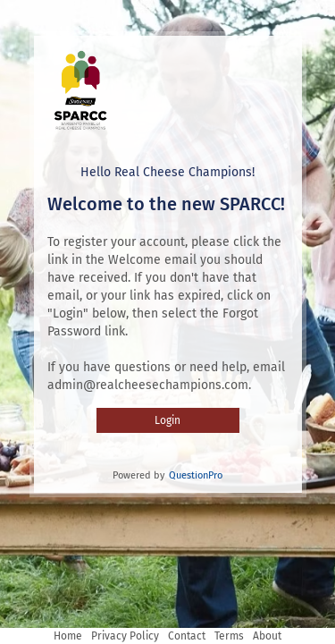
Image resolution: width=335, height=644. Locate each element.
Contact (187, 636)
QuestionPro (196, 475)
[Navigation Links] (167, 636)
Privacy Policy (125, 636)
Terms (229, 636)
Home (68, 636)
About (267, 636)
